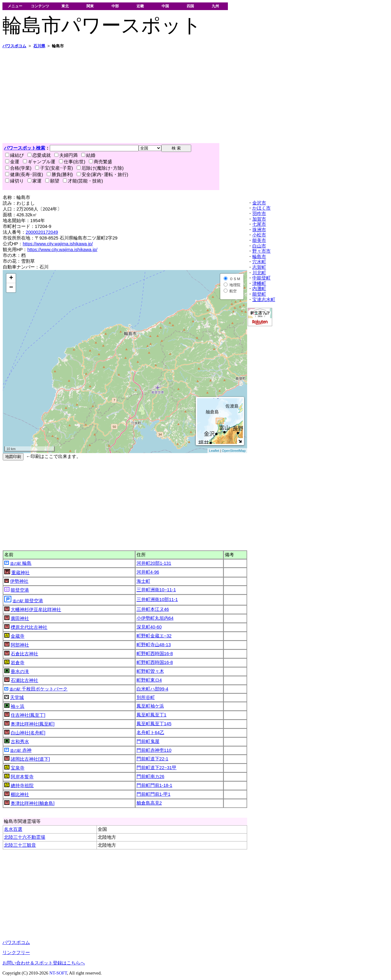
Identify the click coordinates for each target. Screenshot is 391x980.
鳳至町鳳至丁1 (152, 715)
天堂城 (17, 697)
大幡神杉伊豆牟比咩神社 (36, 610)
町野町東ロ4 (149, 680)
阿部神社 (20, 645)
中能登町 (261, 278)
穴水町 (259, 262)
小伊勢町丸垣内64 (155, 618)
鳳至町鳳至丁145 (154, 724)
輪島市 (259, 257)
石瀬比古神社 (24, 680)
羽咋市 (259, 214)
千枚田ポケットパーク (38, 689)
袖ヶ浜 (18, 706)
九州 (215, 6)
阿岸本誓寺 (22, 777)
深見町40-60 (149, 627)
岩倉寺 (18, 663)
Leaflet (214, 451)
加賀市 (259, 219)
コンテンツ (40, 6)
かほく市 (261, 208)
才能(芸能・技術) (83, 181)
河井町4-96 (148, 572)
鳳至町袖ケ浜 (150, 706)
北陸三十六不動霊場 (25, 837)
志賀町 (259, 267)
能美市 (259, 240)
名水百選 (13, 829)
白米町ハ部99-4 (152, 689)
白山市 (259, 246)
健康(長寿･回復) (24, 175)
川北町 (259, 273)
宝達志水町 (264, 300)
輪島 (21, 563)
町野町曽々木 (150, 671)
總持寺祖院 (22, 786)
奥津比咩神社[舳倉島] (33, 803)
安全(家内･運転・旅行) (102, 175)
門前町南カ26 (150, 776)
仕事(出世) (72, 162)
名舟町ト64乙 (150, 733)
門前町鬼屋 (148, 741)
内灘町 (259, 289)
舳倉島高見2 (149, 803)
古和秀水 (20, 742)
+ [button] (11, 278)
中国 (165, 6)
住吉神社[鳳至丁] (28, 715)
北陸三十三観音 (20, 845)
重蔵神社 (20, 573)
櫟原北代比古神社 (29, 627)
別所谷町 (146, 697)
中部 (115, 6)
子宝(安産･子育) (54, 168)
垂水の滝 (20, 672)
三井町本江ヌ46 (153, 609)
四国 (190, 6)
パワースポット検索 (25, 148)
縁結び (15, 155)
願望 (52, 181)
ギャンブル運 (39, 162)
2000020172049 (42, 232)
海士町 (143, 581)
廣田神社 (20, 618)
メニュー (15, 6)
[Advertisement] (186, 96)
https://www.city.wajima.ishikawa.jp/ (58, 244)
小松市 (259, 235)
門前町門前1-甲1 (153, 794)
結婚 (88, 155)
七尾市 (259, 224)
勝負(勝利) (60, 175)
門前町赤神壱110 (154, 750)
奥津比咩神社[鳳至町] (33, 724)
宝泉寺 (18, 768)
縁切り (15, 181)
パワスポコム (16, 942)
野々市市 (261, 251)
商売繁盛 (100, 162)
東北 (65, 6)
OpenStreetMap (234, 451)
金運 (12, 162)
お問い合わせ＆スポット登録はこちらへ (44, 963)
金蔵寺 (18, 636)
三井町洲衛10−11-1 (156, 590)
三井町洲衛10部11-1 (157, 600)
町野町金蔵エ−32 (154, 636)
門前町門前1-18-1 (154, 785)
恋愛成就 (39, 155)
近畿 (140, 6)
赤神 (21, 750)
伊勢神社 (19, 581)
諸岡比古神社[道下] (30, 759)
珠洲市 (259, 230)
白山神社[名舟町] (28, 733)
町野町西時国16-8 (155, 654)
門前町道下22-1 (152, 759)
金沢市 (259, 203)
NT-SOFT (58, 973)
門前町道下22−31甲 (157, 768)
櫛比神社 (20, 794)
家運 (35, 181)
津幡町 (259, 283)
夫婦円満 (66, 155)
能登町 (259, 294)
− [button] (11, 288)
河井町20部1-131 (154, 563)
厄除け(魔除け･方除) (100, 168)
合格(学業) (18, 168)
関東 (90, 6)
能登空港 (20, 590)
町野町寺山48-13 (154, 645)
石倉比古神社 (24, 654)
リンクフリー (16, 953)
